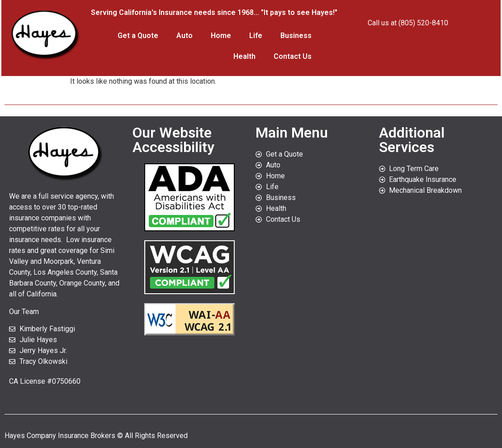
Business (296, 36)
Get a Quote (138, 36)
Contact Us (293, 56)
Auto (185, 36)
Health (244, 56)
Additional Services (412, 140)
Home (221, 36)
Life (256, 36)
